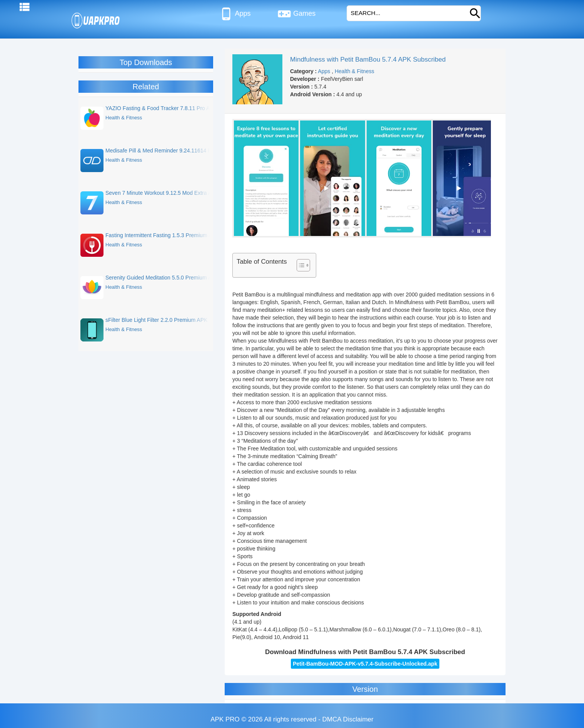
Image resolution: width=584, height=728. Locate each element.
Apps (235, 14)
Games (296, 14)
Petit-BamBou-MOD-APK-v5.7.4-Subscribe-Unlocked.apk (365, 664)
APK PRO (225, 719)
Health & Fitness (355, 71)
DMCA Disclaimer (348, 719)
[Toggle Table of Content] (300, 265)
